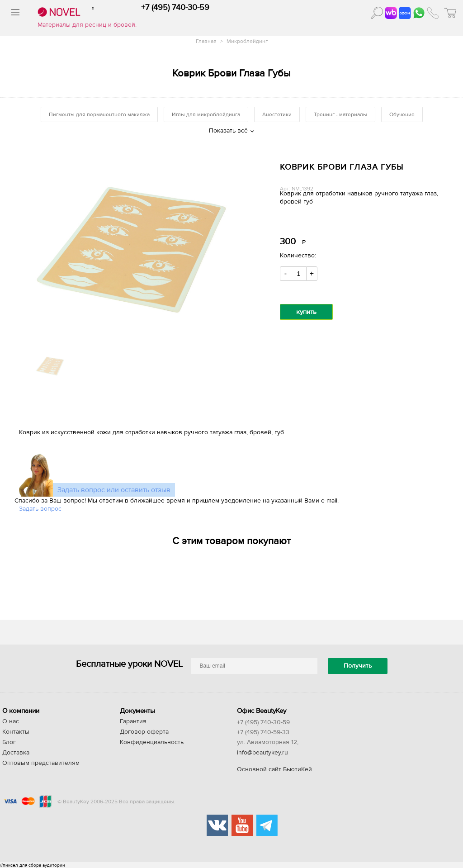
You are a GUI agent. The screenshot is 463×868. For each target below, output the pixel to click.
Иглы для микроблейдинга (206, 114)
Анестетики (277, 114)
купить (306, 312)
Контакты (16, 732)
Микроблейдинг (247, 41)
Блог (9, 742)
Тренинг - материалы (340, 114)
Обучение (402, 114)
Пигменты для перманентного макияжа (99, 114)
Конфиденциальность (152, 742)
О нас (11, 721)
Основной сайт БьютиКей (274, 769)
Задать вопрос (40, 509)
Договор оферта (144, 732)
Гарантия (133, 721)
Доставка (16, 753)
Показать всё (228, 131)
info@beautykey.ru (262, 753)
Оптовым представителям (41, 763)
